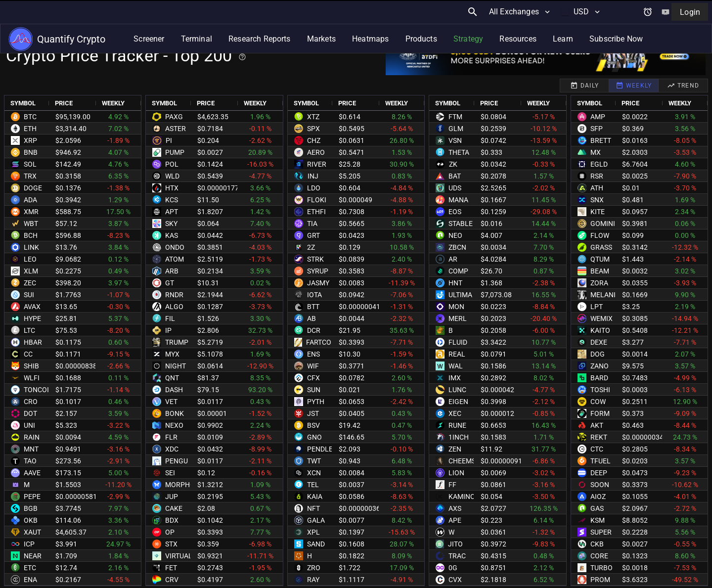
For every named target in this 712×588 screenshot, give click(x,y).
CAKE (174, 508)
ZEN (455, 449)
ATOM (175, 259)
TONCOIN (39, 390)
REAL (457, 354)
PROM (600, 580)
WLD (172, 176)
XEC (455, 413)
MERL (458, 318)
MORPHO (180, 485)
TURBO (601, 568)
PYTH (316, 402)
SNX (597, 200)
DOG (598, 354)
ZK (453, 164)
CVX (455, 580)
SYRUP (318, 271)
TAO (30, 461)
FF (452, 485)
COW (598, 402)
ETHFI (316, 212)
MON (456, 307)
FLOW (600, 235)
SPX (313, 129)
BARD (599, 378)
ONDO (175, 247)
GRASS (601, 247)
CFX (313, 378)
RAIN (32, 437)
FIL (170, 318)
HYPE (32, 318)
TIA (312, 224)
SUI (29, 295)
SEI (170, 473)
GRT (313, 235)
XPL (313, 532)
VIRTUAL (179, 556)
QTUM (600, 259)
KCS (172, 200)
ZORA (599, 283)
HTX (172, 188)
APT (172, 212)
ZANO (600, 366)
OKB (31, 520)
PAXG (174, 117)
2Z (311, 247)
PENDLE (320, 449)
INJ (313, 176)
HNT (455, 283)
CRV (172, 580)
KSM (598, 520)
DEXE (599, 342)
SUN (314, 390)
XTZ (313, 117)
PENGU (177, 461)
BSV (313, 425)
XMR (31, 212)
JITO (455, 544)
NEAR (33, 556)
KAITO (600, 330)
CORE (599, 556)
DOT (30, 413)
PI (169, 140)
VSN (455, 140)
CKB (597, 544)
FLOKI (317, 200)
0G (453, 568)
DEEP (599, 473)
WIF (313, 366)
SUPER (601, 532)
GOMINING (608, 224)
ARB (172, 271)
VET (171, 402)
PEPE (32, 497)
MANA (458, 200)
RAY (313, 580)
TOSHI (600, 390)
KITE (598, 212)
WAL (456, 366)
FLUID (458, 342)
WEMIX (601, 318)
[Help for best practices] (242, 57)
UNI (29, 425)
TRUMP (177, 342)
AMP (598, 117)
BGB (31, 508)
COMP (458, 271)
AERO (316, 152)
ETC (30, 568)
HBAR (33, 342)
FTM (455, 117)
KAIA (315, 497)
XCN (314, 473)
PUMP (175, 152)
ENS (313, 354)
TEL (313, 485)
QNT (172, 378)
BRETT (601, 140)
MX (596, 152)
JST (313, 413)
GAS (597, 508)
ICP (29, 544)
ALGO (174, 307)
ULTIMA (460, 295)
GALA (316, 520)
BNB (31, 152)
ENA (30, 580)
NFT (313, 508)
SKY (171, 224)
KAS (172, 235)
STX (171, 544)
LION (456, 473)
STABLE (461, 224)
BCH (31, 235)
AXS (455, 508)
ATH (597, 188)
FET (171, 568)
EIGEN (458, 402)
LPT (597, 307)
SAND (316, 544)
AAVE (32, 473)
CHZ (314, 140)
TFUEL (601, 461)
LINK (31, 247)
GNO (314, 437)
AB (311, 318)
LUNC (457, 390)
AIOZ (598, 497)
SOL (30, 164)
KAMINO (462, 497)
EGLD (599, 164)
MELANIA (605, 295)
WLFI (32, 378)
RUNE (457, 425)
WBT (31, 224)
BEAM (600, 271)
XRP (30, 140)
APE (455, 520)
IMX (455, 378)
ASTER (176, 129)
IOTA (314, 295)
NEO (455, 235)
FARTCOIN (322, 342)
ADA (30, 200)
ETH (30, 129)
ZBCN (457, 247)
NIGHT (176, 366)
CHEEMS (462, 461)
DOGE (33, 188)
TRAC (457, 556)
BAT (455, 176)
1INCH (459, 437)
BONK (175, 413)
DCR (314, 330)
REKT (599, 437)
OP (170, 532)
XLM (31, 271)
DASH (174, 390)
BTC (30, 117)
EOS (455, 212)
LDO (314, 188)
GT (170, 283)
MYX (172, 354)
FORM (600, 413)
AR (453, 259)
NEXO (174, 425)
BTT (313, 307)
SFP (597, 129)
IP (168, 330)
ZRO (314, 568)
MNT (31, 449)
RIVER (317, 164)
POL (172, 164)
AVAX (32, 307)
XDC (172, 449)
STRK (315, 259)
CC (28, 354)
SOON (600, 485)
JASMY (318, 283)
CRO (31, 402)
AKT (597, 425)
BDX (172, 520)
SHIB (31, 366)
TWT (314, 461)
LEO (30, 259)
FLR (171, 437)
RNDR (174, 295)
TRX (30, 176)
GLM (456, 129)
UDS (455, 188)
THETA (459, 152)
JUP (172, 497)
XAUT (32, 532)
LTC (29, 330)
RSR (597, 176)
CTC (597, 449)
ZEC (30, 283)
